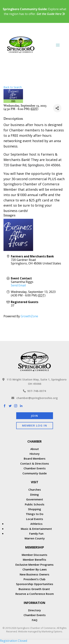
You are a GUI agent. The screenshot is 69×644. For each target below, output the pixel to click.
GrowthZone (29, 316)
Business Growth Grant (35, 589)
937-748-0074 (34, 391)
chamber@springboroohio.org (35, 398)
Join (34, 416)
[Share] (57, 108)
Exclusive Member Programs (34, 565)
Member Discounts (34, 555)
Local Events (35, 519)
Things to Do (35, 514)
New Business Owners (34, 574)
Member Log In (35, 425)
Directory (34, 610)
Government (35, 499)
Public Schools (35, 504)
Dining (34, 495)
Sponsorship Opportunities (35, 584)
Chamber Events (35, 468)
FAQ (35, 620)
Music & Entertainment (36, 529)
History (35, 454)
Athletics (36, 524)
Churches (35, 490)
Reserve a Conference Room (35, 594)
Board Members (35, 458)
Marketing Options (52, 631)
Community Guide (35, 473)
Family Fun (36, 533)
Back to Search (13, 87)
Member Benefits (34, 560)
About (35, 449)
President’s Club (34, 579)
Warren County (35, 538)
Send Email (18, 285)
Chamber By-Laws (35, 569)
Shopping (34, 509)
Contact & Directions (35, 463)
